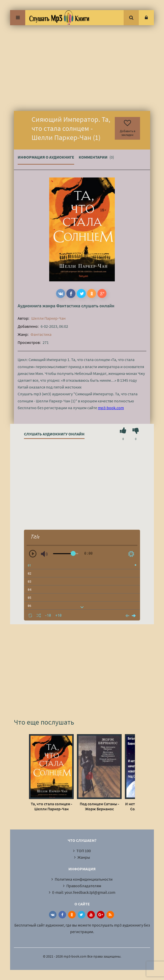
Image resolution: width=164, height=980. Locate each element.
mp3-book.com (111, 408)
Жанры (84, 857)
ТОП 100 (84, 851)
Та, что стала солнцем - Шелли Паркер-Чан (51, 806)
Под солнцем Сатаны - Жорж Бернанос (99, 806)
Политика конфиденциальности (84, 879)
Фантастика (68, 306)
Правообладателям (84, 886)
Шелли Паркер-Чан (48, 318)
